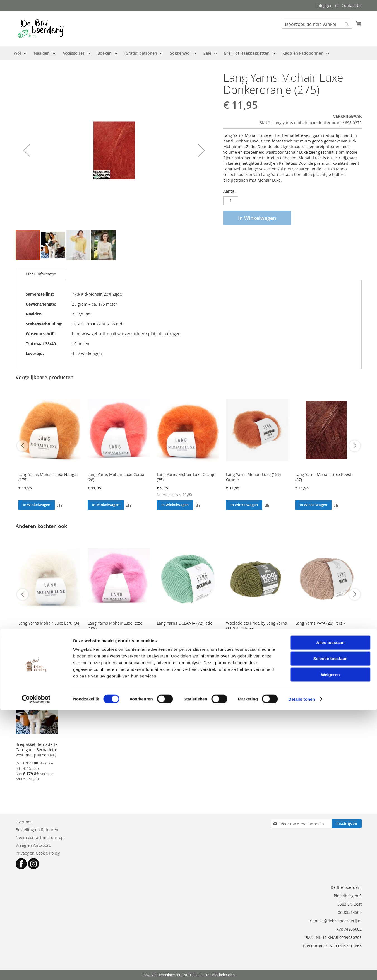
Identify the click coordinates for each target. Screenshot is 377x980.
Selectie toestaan (331, 929)
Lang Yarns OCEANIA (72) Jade (185, 623)
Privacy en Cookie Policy (38, 853)
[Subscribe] (347, 824)
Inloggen (325, 5)
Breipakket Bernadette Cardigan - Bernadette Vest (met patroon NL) (37, 750)
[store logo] (41, 28)
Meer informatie (41, 274)
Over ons (24, 822)
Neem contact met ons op (40, 837)
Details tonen (302, 969)
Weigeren (330, 944)
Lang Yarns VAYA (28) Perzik (320, 623)
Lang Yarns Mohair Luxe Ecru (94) (49, 623)
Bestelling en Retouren (37, 830)
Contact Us (352, 5)
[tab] (41, 274)
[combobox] (317, 24)
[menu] (171, 53)
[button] (27, 150)
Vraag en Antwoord (33, 845)
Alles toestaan (330, 912)
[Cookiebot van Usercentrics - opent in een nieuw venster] (36, 969)
